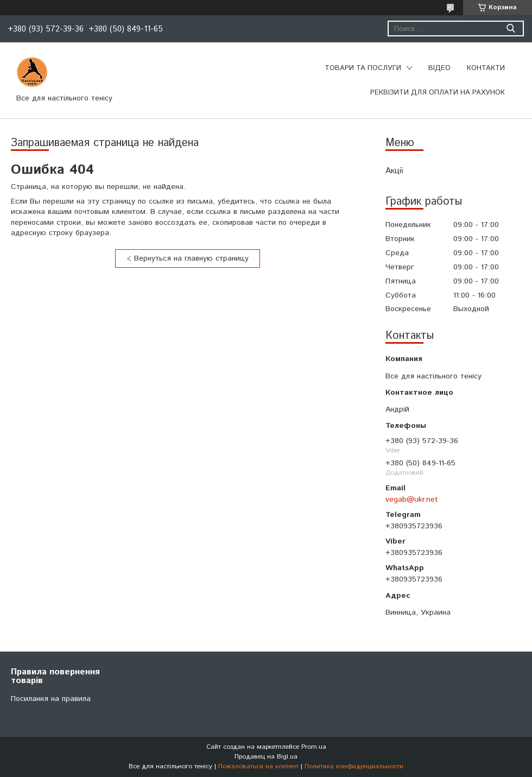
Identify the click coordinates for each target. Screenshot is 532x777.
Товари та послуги (363, 68)
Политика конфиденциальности (354, 766)
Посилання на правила (51, 699)
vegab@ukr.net (412, 500)
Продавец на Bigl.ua (266, 757)
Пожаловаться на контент (258, 766)
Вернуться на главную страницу (191, 258)
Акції (394, 171)
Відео (439, 68)
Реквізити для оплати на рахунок (438, 93)
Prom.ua (314, 747)
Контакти (486, 68)
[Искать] (511, 29)
